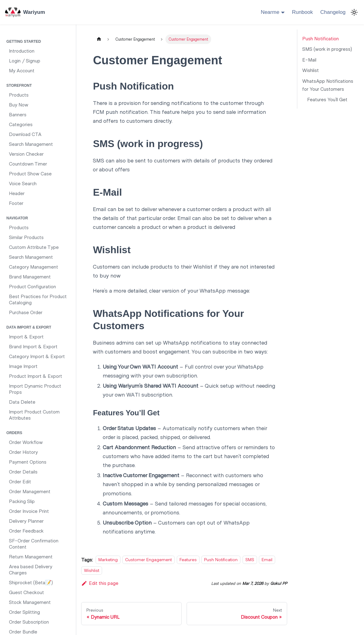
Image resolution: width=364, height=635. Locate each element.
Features (188, 560)
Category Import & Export (37, 356)
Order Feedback (26, 531)
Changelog (333, 12)
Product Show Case (30, 173)
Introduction (22, 51)
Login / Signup (25, 60)
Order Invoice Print (29, 511)
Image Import (23, 366)
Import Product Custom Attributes (34, 415)
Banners (18, 114)
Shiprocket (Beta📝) (31, 582)
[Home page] (99, 39)
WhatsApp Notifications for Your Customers (328, 85)
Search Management (31, 144)
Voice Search (23, 183)
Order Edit (20, 481)
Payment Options (28, 462)
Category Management (34, 267)
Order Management (30, 491)
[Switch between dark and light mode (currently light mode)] (354, 12)
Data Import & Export (29, 327)
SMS (250, 560)
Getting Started (24, 42)
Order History (23, 452)
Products (19, 95)
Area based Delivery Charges (31, 569)
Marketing (108, 560)
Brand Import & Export (33, 346)
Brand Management (30, 276)
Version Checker (26, 154)
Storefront (19, 86)
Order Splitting (24, 612)
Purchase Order (26, 312)
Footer (16, 203)
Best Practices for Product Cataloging (38, 299)
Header (17, 193)
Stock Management (30, 602)
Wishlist (92, 570)
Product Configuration (32, 286)
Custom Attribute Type (34, 247)
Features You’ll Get (327, 99)
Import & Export (26, 336)
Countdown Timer (28, 164)
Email (267, 560)
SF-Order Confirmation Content (34, 543)
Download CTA (25, 134)
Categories (21, 124)
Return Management (31, 556)
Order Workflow (26, 442)
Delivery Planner (26, 521)
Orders (14, 433)
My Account (22, 70)
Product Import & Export (36, 376)
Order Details (23, 471)
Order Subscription (29, 622)
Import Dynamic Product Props (35, 389)
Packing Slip (22, 501)
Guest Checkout (26, 592)
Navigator (17, 218)
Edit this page (100, 583)
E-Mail (309, 60)
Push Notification (221, 560)
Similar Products (26, 237)
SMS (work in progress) (327, 49)
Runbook (303, 12)
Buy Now (19, 104)
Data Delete (22, 402)
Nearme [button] (270, 12)
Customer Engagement (148, 560)
